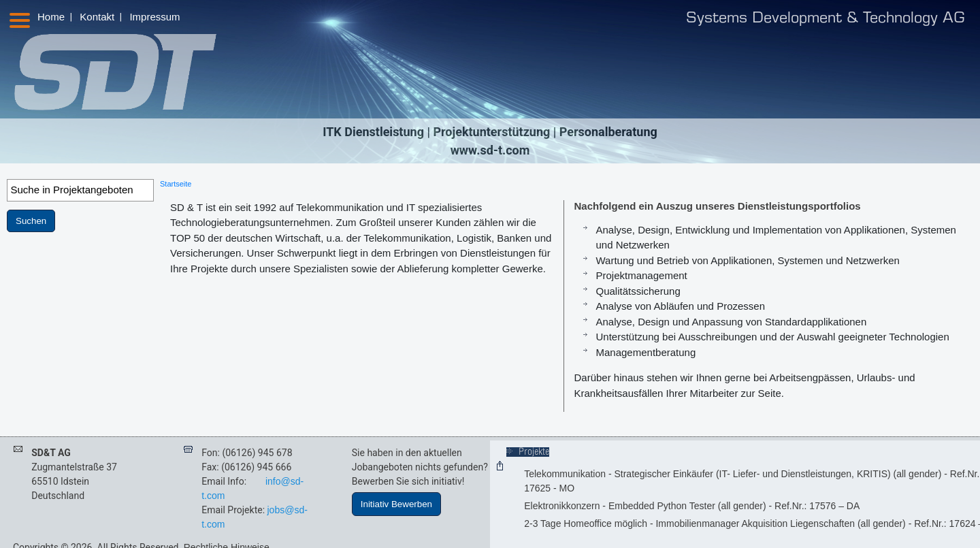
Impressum (154, 17)
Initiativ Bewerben (396, 504)
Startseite (176, 184)
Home (51, 17)
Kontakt (97, 17)
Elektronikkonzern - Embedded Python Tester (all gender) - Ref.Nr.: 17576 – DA (692, 506)
